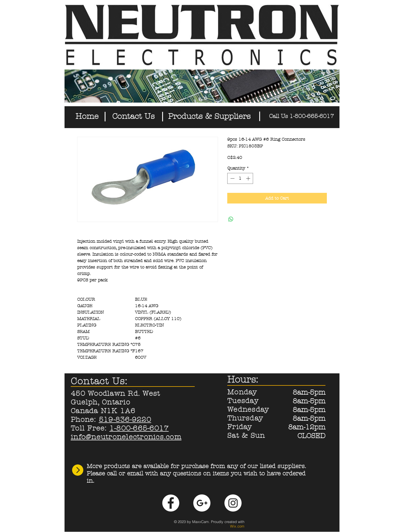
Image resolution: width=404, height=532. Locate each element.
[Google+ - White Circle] (202, 503)
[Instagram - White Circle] (233, 503)
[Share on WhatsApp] (231, 219)
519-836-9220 (125, 420)
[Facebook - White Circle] (171, 503)
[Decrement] (232, 178)
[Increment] (249, 178)
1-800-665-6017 (139, 428)
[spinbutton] (240, 178)
